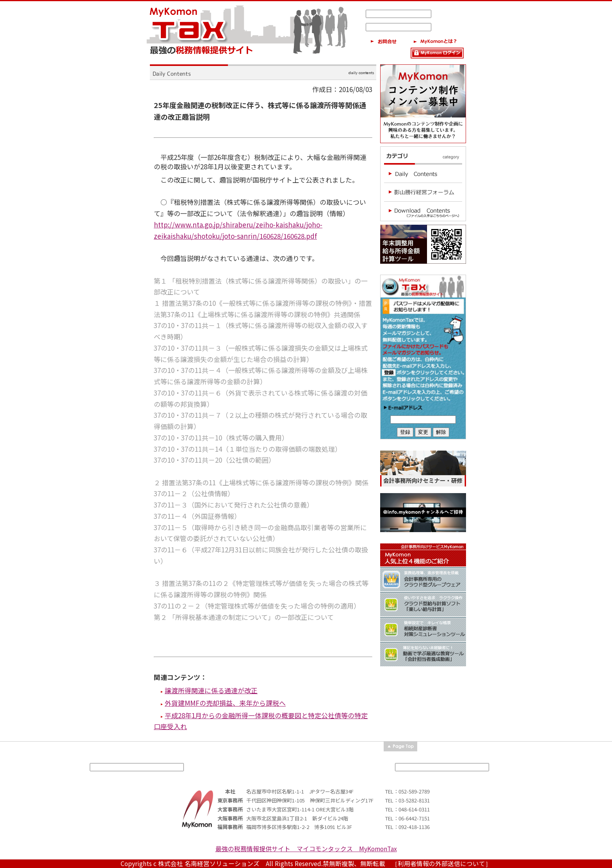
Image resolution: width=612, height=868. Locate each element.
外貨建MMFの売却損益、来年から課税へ (225, 703)
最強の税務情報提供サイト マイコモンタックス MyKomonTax (306, 849)
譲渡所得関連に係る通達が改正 (211, 690)
